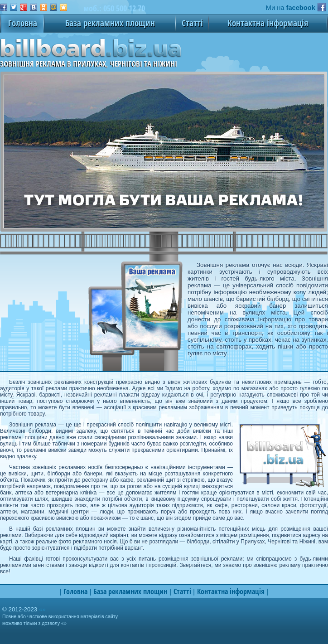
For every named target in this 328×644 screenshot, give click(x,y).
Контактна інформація (268, 23)
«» (42, 609)
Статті (192, 23)
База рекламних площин (110, 23)
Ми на (291, 8)
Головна (23, 23)
